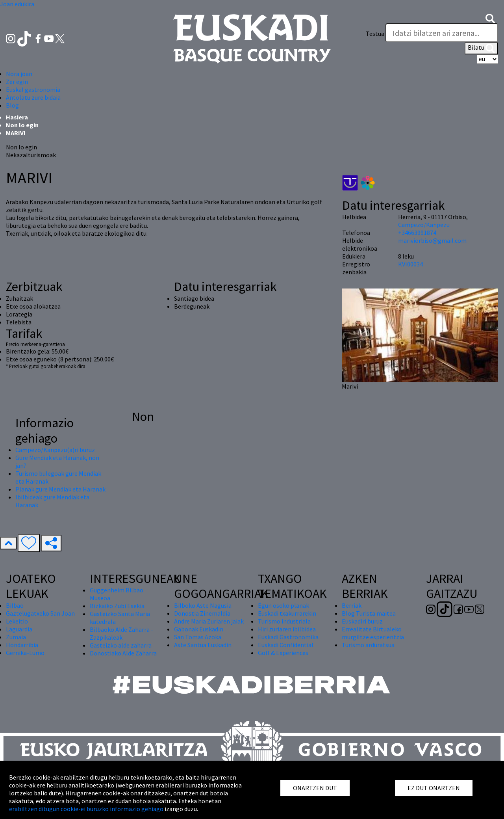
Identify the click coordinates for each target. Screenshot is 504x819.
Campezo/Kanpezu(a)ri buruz (55, 450)
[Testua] (442, 33)
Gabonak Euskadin (199, 629)
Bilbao (15, 605)
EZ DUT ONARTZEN (434, 788)
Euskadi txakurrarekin (287, 613)
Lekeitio (17, 621)
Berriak (352, 605)
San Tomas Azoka (198, 637)
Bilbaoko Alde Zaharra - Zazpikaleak (121, 633)
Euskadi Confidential (286, 645)
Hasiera (17, 117)
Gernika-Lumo (25, 653)
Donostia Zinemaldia (202, 613)
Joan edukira (17, 4)
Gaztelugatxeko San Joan (40, 613)
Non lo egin (22, 125)
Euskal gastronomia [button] (33, 89)
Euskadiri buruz (362, 621)
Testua (375, 34)
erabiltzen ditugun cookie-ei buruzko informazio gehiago (86, 809)
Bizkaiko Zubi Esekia (117, 606)
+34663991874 (417, 233)
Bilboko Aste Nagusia (203, 605)
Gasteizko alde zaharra (121, 645)
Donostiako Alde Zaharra (123, 653)
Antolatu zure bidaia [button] (33, 97)
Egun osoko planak (283, 605)
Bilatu (481, 48)
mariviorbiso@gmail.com (432, 240)
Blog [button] (12, 105)
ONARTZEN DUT (315, 788)
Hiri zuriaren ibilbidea (287, 629)
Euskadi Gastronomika (288, 637)
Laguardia (19, 629)
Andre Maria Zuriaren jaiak (209, 621)
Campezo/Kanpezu (424, 225)
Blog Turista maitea (369, 613)
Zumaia (16, 637)
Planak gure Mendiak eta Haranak (60, 489)
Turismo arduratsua (368, 645)
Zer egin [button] (17, 82)
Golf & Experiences (283, 653)
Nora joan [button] (19, 74)
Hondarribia (22, 645)
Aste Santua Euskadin (203, 645)
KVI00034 (410, 264)
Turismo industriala (284, 621)
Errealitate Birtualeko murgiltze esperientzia (373, 633)
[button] (490, 18)
